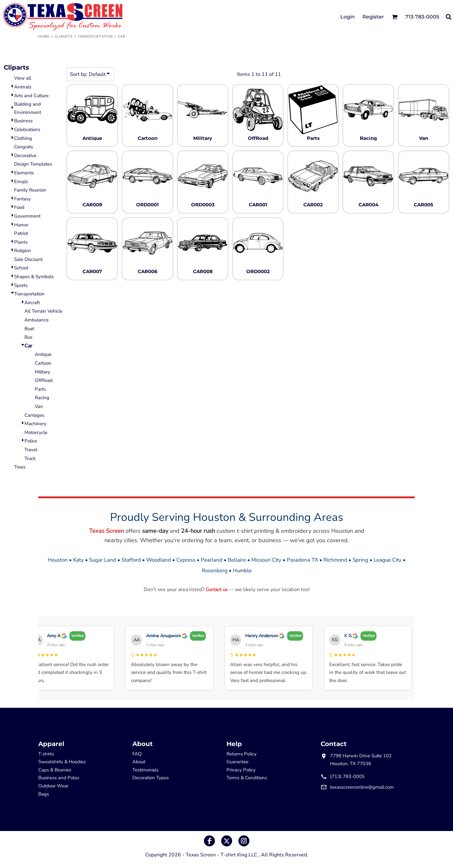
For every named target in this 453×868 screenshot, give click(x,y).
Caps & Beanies (55, 770)
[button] (394, 17)
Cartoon (43, 363)
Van (39, 406)
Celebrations (27, 130)
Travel (31, 450)
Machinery (35, 424)
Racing (42, 398)
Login (348, 17)
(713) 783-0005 (347, 776)
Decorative (25, 156)
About (139, 762)
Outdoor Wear (53, 786)
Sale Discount (28, 259)
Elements (24, 173)
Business (23, 121)
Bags (44, 794)
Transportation (95, 37)
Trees (20, 467)
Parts (40, 389)
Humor (21, 225)
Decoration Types (151, 778)
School (21, 268)
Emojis (21, 182)
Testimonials (145, 770)
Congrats (24, 147)
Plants (21, 242)
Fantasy (22, 199)
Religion (23, 251)
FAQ (137, 754)
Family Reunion (30, 190)
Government (27, 216)
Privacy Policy (241, 770)
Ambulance (37, 320)
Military (43, 372)
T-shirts (46, 754)
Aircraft (32, 303)
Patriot (21, 233)
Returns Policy (242, 754)
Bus (28, 337)
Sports (21, 285)
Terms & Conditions (247, 778)
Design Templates (33, 164)
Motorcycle (36, 432)
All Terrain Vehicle (43, 311)
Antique (43, 354)
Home (44, 37)
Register (373, 17)
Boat (29, 329)
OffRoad (44, 380)
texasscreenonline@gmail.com (362, 787)
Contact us (216, 590)
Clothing (23, 138)
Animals (23, 87)
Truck (30, 458)
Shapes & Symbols (34, 277)
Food (19, 207)
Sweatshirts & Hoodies (62, 762)
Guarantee (237, 762)
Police (31, 441)
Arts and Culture (31, 96)
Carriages (34, 415)
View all (23, 78)
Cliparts (64, 37)
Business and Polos (59, 778)
